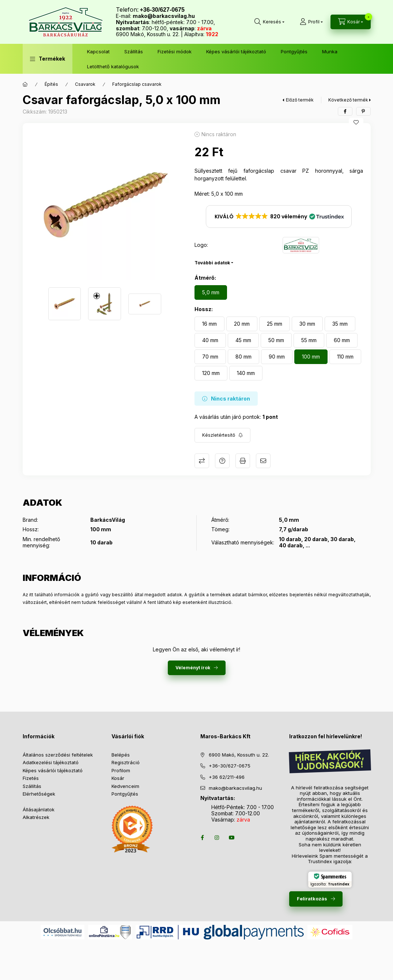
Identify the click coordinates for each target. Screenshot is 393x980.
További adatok (212, 263)
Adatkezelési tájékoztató (51, 762)
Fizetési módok (175, 51)
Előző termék (300, 100)
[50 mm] (276, 340)
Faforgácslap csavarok (137, 84)
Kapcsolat (98, 51)
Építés (51, 84)
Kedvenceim (125, 786)
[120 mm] (211, 373)
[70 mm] (210, 357)
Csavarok (85, 84)
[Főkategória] (25, 84)
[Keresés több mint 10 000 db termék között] (269, 22)
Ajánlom (263, 461)
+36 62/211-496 (227, 777)
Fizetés (31, 778)
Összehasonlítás (202, 461)
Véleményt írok (193, 668)
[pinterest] (363, 111)
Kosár (118, 778)
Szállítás (134, 51)
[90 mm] (277, 357)
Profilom (121, 770)
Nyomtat (243, 461)
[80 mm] (243, 357)
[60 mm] (342, 340)
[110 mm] (345, 357)
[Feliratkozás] (222, 435)
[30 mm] (307, 324)
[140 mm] (246, 373)
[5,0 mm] (211, 292)
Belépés (121, 755)
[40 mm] (210, 340)
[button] (48, 59)
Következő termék (348, 100)
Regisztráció (126, 762)
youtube (232, 838)
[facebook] (345, 111)
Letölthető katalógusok (113, 66)
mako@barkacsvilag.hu (164, 16)
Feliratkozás (312, 899)
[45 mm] (243, 340)
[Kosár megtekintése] (351, 22)
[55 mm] (309, 340)
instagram (217, 838)
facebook (203, 838)
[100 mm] (311, 357)
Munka (330, 51)
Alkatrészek (36, 817)
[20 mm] (242, 324)
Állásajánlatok (39, 809)
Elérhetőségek (39, 794)
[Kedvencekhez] (356, 122)
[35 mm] (340, 324)
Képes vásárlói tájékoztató (236, 51)
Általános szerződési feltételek (58, 755)
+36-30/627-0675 (230, 766)
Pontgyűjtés (294, 51)
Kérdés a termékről (222, 461)
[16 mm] (209, 324)
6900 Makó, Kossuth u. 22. (239, 755)
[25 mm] (275, 324)
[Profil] (311, 22)
